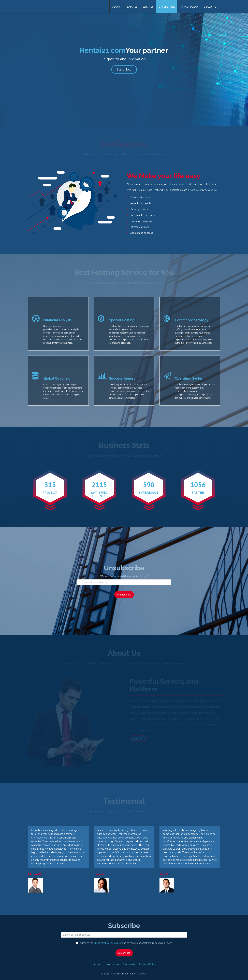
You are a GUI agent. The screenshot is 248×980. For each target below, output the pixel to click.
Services (148, 7)
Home (96, 964)
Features (132, 7)
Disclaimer (211, 7)
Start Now (124, 69)
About (116, 7)
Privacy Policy (189, 7)
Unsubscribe (167, 7)
